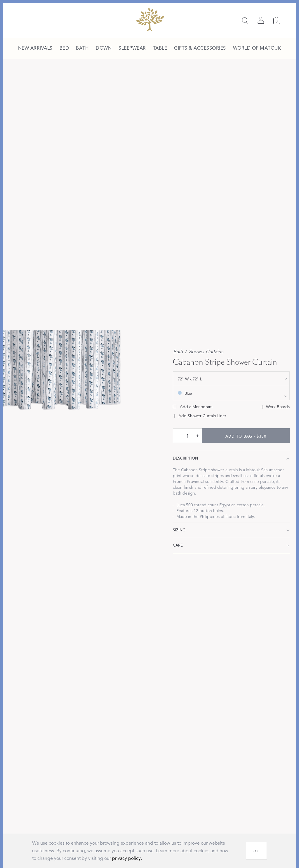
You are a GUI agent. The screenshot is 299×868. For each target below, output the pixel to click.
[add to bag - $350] (246, 436)
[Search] (245, 20)
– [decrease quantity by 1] (178, 436)
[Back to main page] (150, 19)
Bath (178, 352)
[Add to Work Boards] (275, 407)
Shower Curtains (206, 352)
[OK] (256, 851)
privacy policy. (127, 858)
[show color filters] (231, 393)
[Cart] (277, 20)
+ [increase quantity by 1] (198, 436)
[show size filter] (231, 379)
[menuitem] (35, 48)
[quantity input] (187, 436)
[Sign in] (261, 20)
